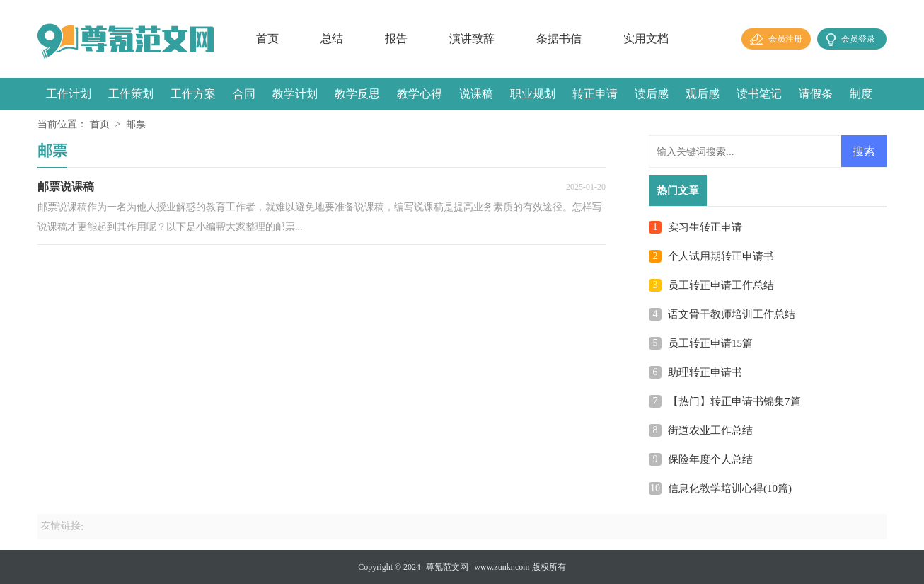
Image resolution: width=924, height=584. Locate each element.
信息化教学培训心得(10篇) (730, 488)
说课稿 (476, 94)
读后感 (652, 94)
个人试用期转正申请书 (721, 256)
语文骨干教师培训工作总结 (732, 314)
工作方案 (193, 94)
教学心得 (420, 94)
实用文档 (646, 39)
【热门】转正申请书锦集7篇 (734, 401)
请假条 (816, 94)
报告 (396, 39)
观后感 (703, 94)
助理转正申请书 (705, 372)
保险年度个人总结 (710, 459)
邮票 (136, 124)
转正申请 (595, 94)
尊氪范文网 (447, 567)
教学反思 (357, 94)
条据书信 (559, 39)
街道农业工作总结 (710, 430)
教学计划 (295, 94)
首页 (267, 39)
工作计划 (69, 94)
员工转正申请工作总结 (721, 285)
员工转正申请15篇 (710, 343)
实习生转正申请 (705, 227)
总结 (332, 39)
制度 (861, 94)
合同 (244, 94)
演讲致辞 (472, 39)
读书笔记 (759, 94)
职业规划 (533, 94)
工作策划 (131, 94)
